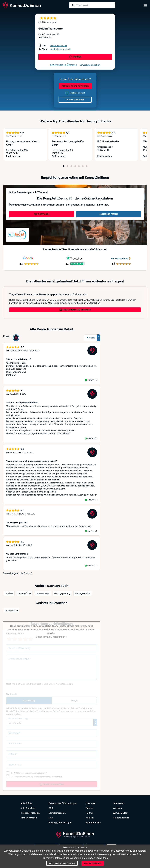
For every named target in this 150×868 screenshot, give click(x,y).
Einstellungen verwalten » (94, 858)
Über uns (90, 803)
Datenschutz (55, 803)
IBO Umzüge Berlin (108, 141)
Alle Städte (27, 803)
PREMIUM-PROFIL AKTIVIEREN (75, 86)
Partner (90, 813)
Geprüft (90, 380)
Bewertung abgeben (90, 65)
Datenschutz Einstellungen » (52, 637)
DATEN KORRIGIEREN (75, 100)
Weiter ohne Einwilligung (62, 863)
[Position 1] (63, 166)
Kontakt (90, 818)
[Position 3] (71, 166)
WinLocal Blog (120, 813)
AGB (51, 808)
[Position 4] (75, 166)
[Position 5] (79, 166)
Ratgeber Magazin (30, 813)
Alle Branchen (28, 808)
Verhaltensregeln (57, 813)
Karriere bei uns (121, 818)
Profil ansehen (24, 156)
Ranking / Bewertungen (60, 822)
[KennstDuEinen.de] (22, 5)
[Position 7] (87, 166)
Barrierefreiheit (93, 822)
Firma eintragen (29, 818)
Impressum (119, 803)
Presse (89, 808)
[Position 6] (83, 166)
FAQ (51, 818)
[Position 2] (67, 166)
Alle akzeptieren (93, 863)
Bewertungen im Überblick (63, 65)
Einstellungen (70, 803)
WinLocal (118, 808)
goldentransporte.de (61, 49)
